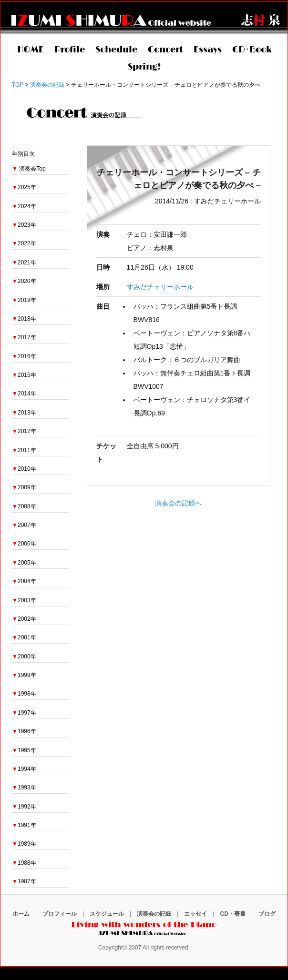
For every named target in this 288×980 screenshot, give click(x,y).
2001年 (24, 637)
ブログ (267, 914)
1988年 (24, 863)
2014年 (24, 394)
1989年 (24, 844)
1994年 (24, 769)
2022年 (24, 243)
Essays (208, 50)
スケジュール (107, 914)
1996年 (24, 731)
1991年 (24, 825)
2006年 (24, 544)
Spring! (144, 67)
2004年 (24, 581)
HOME (31, 50)
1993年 (24, 788)
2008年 (24, 506)
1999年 (24, 675)
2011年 (24, 450)
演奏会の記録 (154, 914)
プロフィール (60, 914)
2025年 (24, 187)
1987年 (24, 881)
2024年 (24, 206)
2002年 (24, 619)
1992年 (24, 807)
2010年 (24, 469)
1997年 (24, 713)
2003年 (24, 600)
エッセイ (195, 914)
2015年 (24, 375)
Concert (165, 50)
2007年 (24, 525)
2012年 (24, 431)
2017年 (24, 337)
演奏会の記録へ (178, 503)
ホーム (21, 914)
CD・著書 (233, 914)
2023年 (24, 225)
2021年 (24, 263)
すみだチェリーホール (160, 287)
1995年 (24, 750)
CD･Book (252, 50)
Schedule (116, 50)
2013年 (24, 413)
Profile (70, 50)
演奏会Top (32, 169)
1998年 (24, 694)
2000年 (24, 657)
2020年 (24, 281)
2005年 (24, 563)
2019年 (24, 300)
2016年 (24, 356)
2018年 (24, 319)
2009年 (24, 487)
